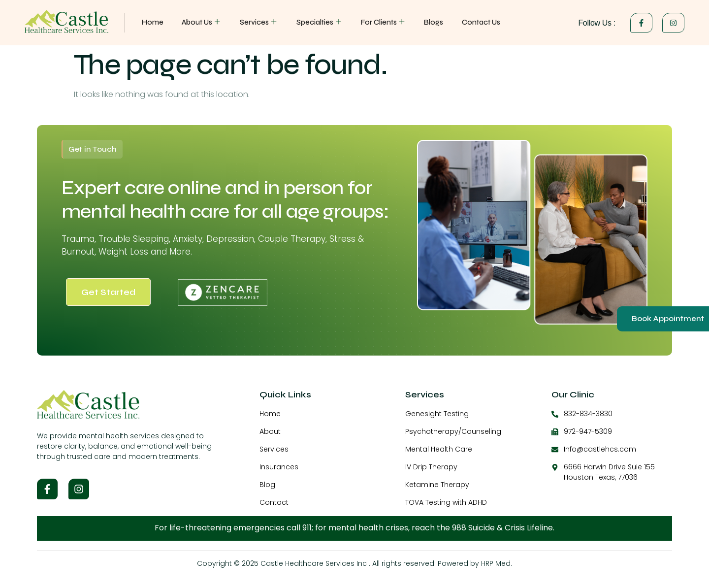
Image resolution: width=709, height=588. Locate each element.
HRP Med (496, 563)
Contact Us (480, 22)
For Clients (382, 22)
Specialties (319, 22)
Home (153, 22)
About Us (202, 22)
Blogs (433, 22)
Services (259, 22)
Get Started (108, 292)
